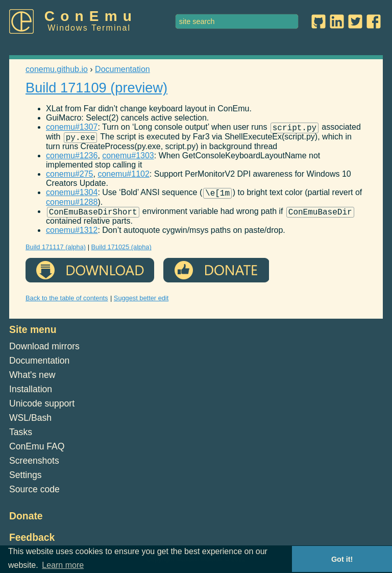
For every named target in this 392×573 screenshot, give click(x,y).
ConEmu (91, 16)
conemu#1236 (72, 159)
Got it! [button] (342, 559)
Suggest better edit (141, 304)
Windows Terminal (89, 28)
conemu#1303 (128, 159)
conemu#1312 (72, 236)
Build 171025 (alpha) (121, 253)
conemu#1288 (72, 207)
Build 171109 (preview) (96, 88)
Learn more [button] (63, 565)
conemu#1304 (72, 197)
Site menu (33, 336)
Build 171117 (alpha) (56, 253)
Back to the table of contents (67, 304)
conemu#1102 (123, 177)
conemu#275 (70, 177)
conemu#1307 (72, 128)
